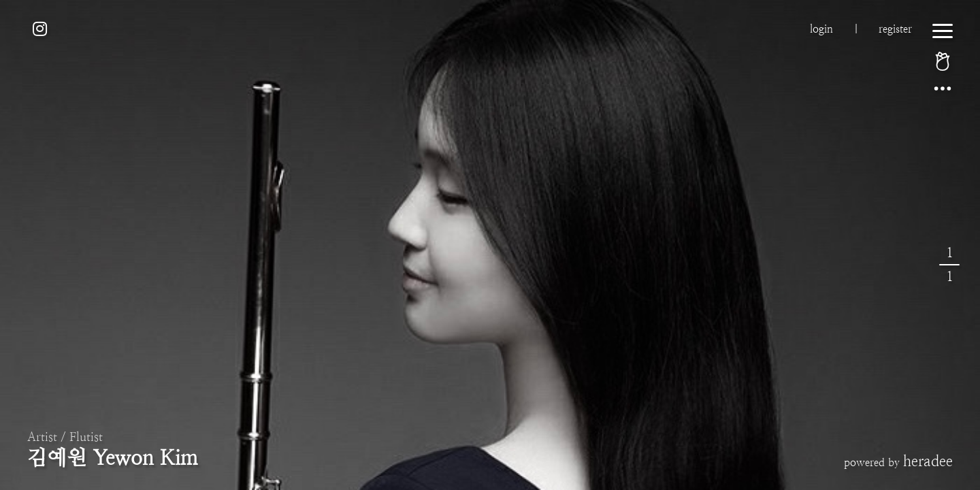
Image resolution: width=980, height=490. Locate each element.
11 (949, 265)
